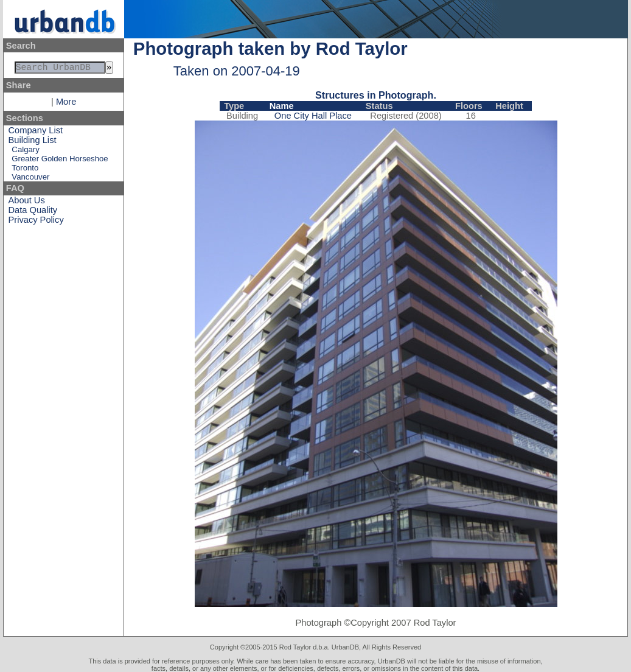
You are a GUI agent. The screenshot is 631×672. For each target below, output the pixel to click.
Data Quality (33, 212)
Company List (36, 133)
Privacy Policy (36, 222)
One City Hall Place (313, 116)
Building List (33, 142)
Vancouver (30, 179)
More (66, 104)
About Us (27, 203)
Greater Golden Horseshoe (60, 161)
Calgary (25, 152)
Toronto (25, 170)
